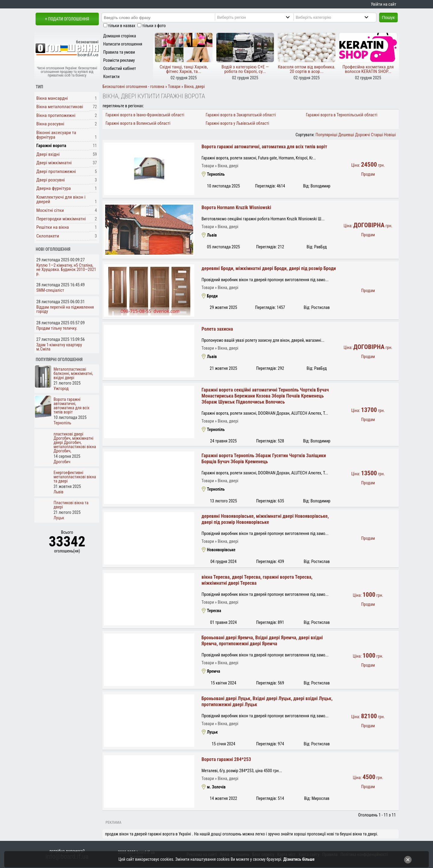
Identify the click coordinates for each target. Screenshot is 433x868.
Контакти (111, 77)
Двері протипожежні (56, 171)
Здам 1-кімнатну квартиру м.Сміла (59, 347)
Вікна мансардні (52, 98)
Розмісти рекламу (119, 60)
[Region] (258, 17)
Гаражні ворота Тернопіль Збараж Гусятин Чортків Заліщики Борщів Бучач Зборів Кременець (264, 459)
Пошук (388, 17)
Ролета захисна (217, 329)
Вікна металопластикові (60, 107)
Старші (377, 135)
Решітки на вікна (53, 227)
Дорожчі (362, 135)
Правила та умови (119, 52)
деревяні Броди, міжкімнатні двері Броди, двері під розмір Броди (269, 268)
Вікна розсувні (50, 124)
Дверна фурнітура (54, 188)
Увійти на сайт (384, 4)
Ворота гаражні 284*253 (226, 759)
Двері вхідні (48, 154)
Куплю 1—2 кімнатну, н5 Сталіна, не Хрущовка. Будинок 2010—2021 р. (66, 269)
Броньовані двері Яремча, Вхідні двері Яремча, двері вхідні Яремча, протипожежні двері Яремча (262, 641)
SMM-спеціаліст (50, 290)
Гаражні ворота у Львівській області (238, 123)
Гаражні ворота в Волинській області (138, 123)
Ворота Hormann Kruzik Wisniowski (236, 208)
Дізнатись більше (299, 859)
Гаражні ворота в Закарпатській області (241, 115)
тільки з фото (154, 26)
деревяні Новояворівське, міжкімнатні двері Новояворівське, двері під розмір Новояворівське (265, 519)
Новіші (390, 135)
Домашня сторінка (120, 36)
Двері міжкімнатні (54, 163)
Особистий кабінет (120, 68)
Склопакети (48, 236)
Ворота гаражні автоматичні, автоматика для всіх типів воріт (264, 147)
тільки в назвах (122, 26)
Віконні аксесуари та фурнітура (56, 135)
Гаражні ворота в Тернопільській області (342, 115)
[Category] (337, 17)
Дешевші (346, 135)
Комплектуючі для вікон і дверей (61, 199)
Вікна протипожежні (56, 115)
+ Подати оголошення (67, 19)
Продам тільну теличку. (57, 328)
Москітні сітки (50, 210)
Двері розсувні (51, 180)
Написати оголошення (123, 44)
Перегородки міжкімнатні (61, 219)
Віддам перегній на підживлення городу (65, 309)
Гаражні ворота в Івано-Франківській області (145, 115)
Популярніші (326, 135)
